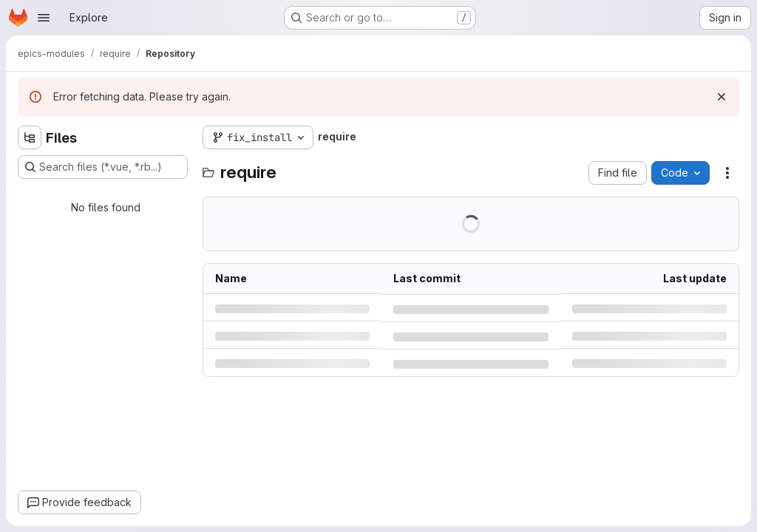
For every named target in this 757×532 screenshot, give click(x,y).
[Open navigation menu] (44, 18)
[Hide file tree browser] (30, 137)
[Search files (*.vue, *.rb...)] (103, 167)
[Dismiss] (722, 97)
